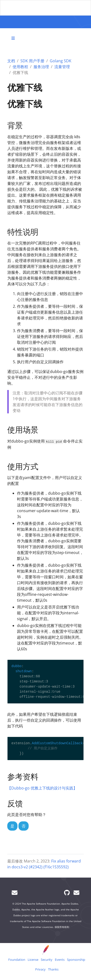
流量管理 (62, 67)
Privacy (40, 969)
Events (60, 960)
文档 (11, 61)
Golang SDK (61, 61)
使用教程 (20, 67)
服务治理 (41, 67)
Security (47, 960)
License (33, 960)
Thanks (53, 969)
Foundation (17, 960)
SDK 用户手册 (32, 61)
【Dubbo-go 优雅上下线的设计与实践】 (42, 788)
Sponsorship (76, 960)
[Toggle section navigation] (13, 38)
